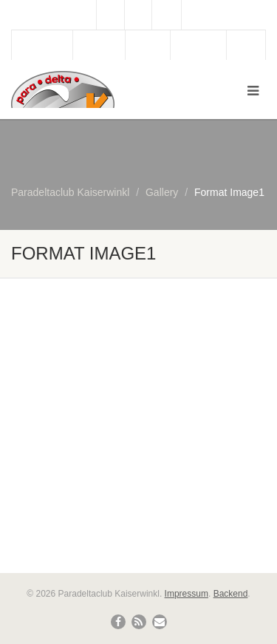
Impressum (187, 594)
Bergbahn (198, 45)
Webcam (99, 45)
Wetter (147, 45)
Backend (231, 594)
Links (246, 45)
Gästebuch (42, 45)
